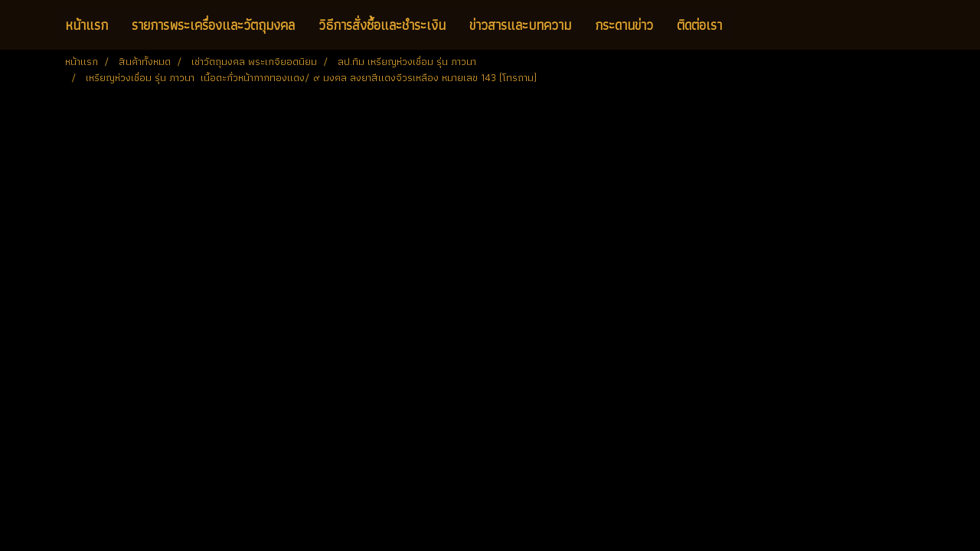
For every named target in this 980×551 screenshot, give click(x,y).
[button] (747, 25)
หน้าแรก (87, 25)
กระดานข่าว (624, 25)
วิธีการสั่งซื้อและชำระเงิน (382, 25)
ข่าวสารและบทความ (520, 25)
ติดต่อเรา (699, 25)
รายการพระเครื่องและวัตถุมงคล (213, 25)
